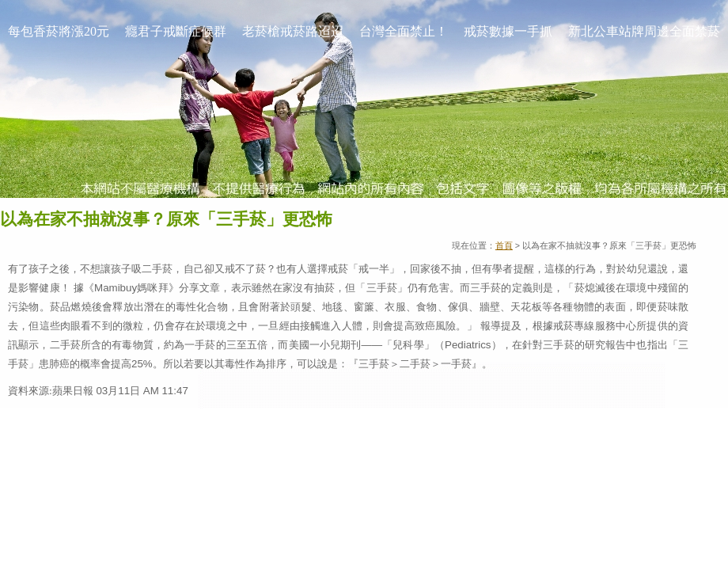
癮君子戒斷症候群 (176, 31)
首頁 (504, 245)
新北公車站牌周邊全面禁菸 (644, 31)
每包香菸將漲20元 (59, 31)
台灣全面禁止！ (404, 31)
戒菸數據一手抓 (508, 31)
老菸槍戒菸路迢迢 (293, 31)
